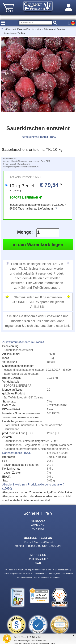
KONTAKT (38, 529)
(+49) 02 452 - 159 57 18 (38, 542)
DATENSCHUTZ (38, 559)
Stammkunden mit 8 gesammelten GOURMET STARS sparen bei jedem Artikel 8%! (38, 302)
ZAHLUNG (38, 525)
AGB (38, 563)
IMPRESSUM (38, 555)
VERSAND (38, 521)
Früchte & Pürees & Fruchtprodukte (24, 29)
